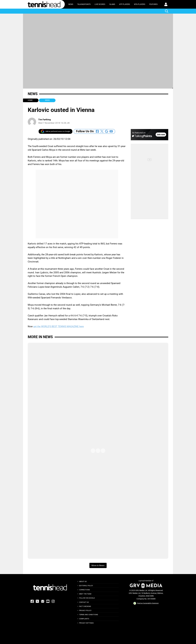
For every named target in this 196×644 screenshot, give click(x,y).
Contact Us (84, 602)
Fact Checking (85, 606)
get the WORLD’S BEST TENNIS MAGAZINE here (58, 326)
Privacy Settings (86, 623)
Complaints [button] (84, 619)
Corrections (84, 590)
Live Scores (100, 4)
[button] (166, 4)
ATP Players (124, 4)
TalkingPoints (84, 4)
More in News (40, 337)
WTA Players (140, 4)
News (71, 4)
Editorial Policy (86, 586)
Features (153, 4)
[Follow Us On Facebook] (97, 131)
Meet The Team (85, 594)
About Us (83, 581)
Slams (112, 4)
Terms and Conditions (89, 615)
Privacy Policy (85, 610)
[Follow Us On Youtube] (111, 131)
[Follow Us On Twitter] (102, 131)
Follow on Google (87, 598)
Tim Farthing (44, 120)
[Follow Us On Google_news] (107, 131)
